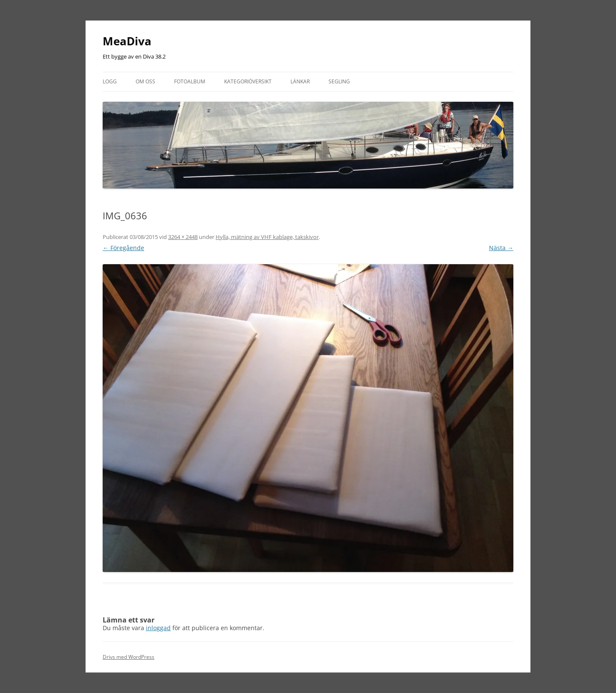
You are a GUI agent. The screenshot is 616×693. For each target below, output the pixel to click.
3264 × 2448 (183, 237)
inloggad (158, 628)
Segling (339, 81)
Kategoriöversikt (248, 81)
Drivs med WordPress (129, 657)
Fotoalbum (190, 81)
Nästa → (501, 248)
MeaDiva (127, 41)
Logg (110, 81)
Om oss (145, 81)
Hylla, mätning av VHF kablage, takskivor (267, 237)
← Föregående (123, 248)
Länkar (300, 81)
